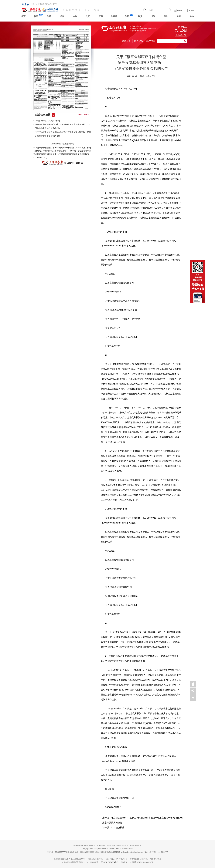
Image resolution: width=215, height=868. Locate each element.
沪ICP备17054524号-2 (110, 862)
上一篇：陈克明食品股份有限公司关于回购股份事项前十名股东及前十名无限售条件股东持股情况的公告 (143, 820)
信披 (127, 16)
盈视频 (114, 16)
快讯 (36, 16)
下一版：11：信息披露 (113, 828)
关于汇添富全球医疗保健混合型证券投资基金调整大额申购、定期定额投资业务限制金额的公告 (63, 134)
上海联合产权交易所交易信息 (48, 121)
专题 (179, 16)
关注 (192, 16)
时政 (49, 16)
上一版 (80, 115)
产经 (101, 16)
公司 (88, 16)
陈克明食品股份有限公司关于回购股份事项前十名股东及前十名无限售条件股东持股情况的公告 (63, 126)
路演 (140, 16)
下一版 (86, 115)
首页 (23, 16)
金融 (75, 16)
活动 (166, 16)
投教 (153, 16)
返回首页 (126, 41)
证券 (62, 16)
